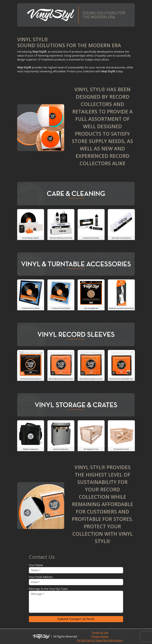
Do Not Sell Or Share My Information (100, 640)
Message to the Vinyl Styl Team (48, 589)
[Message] (76, 602)
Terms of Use (100, 632)
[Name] (76, 570)
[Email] (76, 582)
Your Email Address (41, 577)
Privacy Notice (100, 636)
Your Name (36, 565)
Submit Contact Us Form (76, 619)
